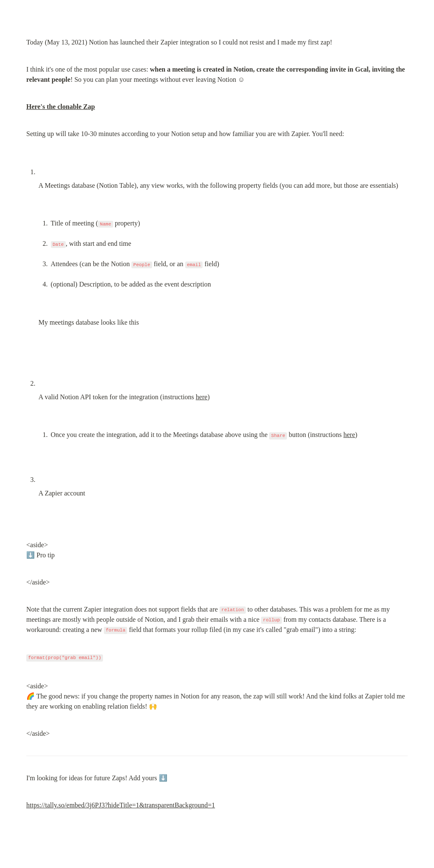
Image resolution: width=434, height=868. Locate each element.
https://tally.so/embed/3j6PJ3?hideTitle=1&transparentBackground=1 (121, 805)
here (202, 397)
